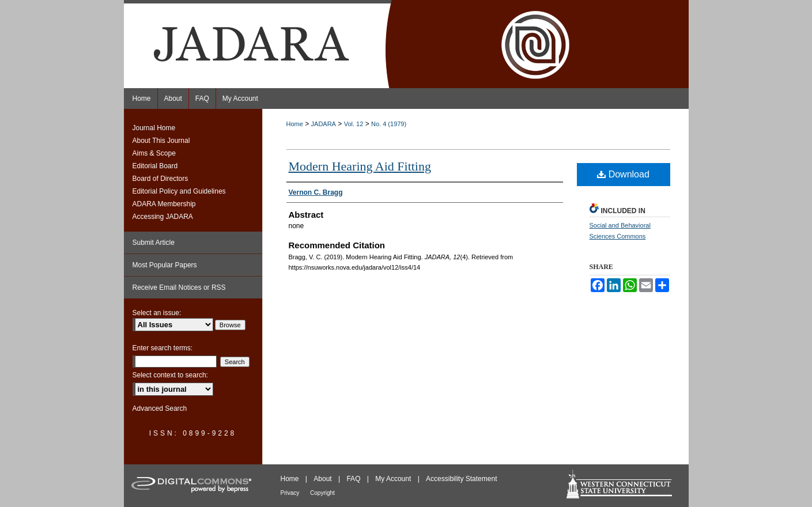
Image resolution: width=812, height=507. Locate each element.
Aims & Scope (154, 153)
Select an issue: (157, 313)
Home (295, 124)
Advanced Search (160, 408)
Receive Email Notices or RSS (179, 287)
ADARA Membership (164, 204)
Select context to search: (170, 375)
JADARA (324, 124)
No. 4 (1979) (389, 124)
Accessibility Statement (461, 479)
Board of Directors (160, 179)
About (324, 479)
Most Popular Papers (165, 265)
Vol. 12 (354, 124)
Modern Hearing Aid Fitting (360, 166)
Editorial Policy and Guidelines (179, 191)
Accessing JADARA (163, 217)
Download (623, 174)
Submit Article (154, 243)
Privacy (291, 493)
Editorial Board (155, 166)
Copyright (322, 493)
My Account (394, 479)
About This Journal (161, 141)
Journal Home (154, 128)
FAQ (354, 479)
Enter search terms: (163, 348)
